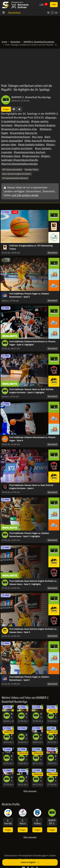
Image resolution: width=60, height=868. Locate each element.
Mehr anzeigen (30, 791)
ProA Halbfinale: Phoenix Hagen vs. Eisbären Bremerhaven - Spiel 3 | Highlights (29, 535)
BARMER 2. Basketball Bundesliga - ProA (52, 822)
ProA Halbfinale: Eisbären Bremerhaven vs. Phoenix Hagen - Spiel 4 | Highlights (32, 343)
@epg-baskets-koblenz (31, 144)
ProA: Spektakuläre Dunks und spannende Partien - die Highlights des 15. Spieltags (56, 737)
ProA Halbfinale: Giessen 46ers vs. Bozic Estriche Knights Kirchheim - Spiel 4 (31, 487)
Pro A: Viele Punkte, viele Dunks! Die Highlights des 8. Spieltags (41, 758)
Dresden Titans (31, 170)
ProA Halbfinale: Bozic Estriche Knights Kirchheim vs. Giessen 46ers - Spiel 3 (33, 631)
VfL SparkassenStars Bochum (15, 178)
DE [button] (54, 13)
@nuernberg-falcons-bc (24, 133)
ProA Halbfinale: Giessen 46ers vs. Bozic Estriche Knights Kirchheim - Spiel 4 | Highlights (31, 391)
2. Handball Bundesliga (8, 822)
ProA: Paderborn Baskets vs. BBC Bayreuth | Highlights (56, 758)
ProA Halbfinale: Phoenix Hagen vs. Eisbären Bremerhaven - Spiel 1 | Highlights (56, 716)
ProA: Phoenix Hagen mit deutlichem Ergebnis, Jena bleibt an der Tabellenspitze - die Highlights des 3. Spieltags (56, 779)
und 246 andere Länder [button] (25, 195)
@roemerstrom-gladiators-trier (19, 129)
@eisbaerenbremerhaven (16, 137)
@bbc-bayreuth (33, 141)
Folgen (6, 109)
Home (4, 42)
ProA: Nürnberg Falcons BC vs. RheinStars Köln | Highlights (26, 779)
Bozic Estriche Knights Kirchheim (17, 174)
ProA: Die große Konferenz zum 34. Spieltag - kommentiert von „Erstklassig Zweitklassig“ (27, 737)
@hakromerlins (31, 156)
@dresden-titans (11, 156)
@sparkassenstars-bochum (30, 152)
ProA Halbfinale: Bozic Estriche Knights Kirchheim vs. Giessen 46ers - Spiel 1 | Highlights (12, 737)
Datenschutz (11, 856)
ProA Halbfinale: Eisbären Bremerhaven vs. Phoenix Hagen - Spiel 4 (32, 439)
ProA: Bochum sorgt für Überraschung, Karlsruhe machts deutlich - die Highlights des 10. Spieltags (41, 779)
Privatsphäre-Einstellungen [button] (33, 856)
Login (54, 4)
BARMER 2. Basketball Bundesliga (39, 42)
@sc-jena (37, 137)
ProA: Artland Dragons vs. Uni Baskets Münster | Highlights (12, 779)
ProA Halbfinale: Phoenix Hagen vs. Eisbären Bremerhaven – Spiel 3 (29, 678)
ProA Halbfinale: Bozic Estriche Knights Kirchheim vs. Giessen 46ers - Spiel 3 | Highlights (33, 583)
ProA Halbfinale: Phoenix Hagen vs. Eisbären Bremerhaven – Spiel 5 (29, 295)
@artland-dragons (45, 125)
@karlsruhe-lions (24, 125)
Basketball (14, 13)
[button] (14, 109)
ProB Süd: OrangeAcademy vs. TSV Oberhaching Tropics (31, 247)
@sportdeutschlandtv (26, 160)
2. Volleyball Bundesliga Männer (37, 822)
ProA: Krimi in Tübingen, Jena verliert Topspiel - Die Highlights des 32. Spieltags (27, 758)
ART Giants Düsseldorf (12, 170)
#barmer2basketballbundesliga (19, 164)
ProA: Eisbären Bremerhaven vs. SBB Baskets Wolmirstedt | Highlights (41, 737)
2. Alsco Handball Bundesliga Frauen (23, 822)
